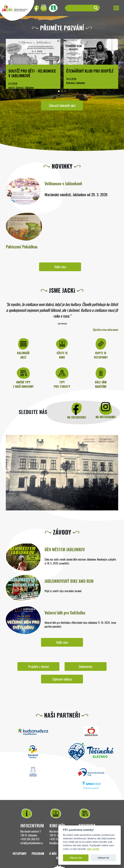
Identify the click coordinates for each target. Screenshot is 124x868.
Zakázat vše (103, 858)
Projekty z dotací (39, 666)
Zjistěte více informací (106, 330)
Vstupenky (20, 853)
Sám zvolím (93, 849)
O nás (53, 853)
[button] (59, 91)
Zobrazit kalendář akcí (62, 105)
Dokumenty (86, 666)
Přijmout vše (76, 858)
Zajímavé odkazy (62, 679)
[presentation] (3, 55)
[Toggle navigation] (116, 8)
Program (38, 853)
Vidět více (60, 267)
